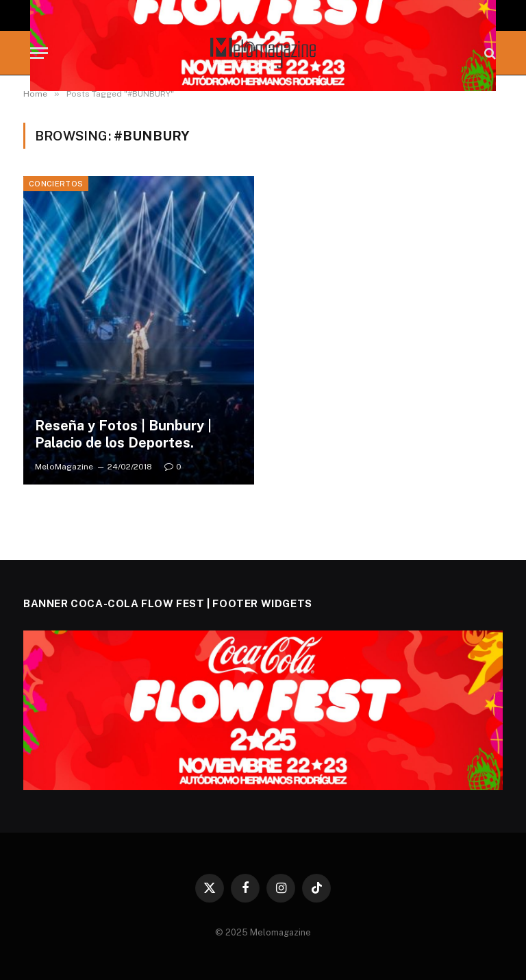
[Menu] (39, 53)
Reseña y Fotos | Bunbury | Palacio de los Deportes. (123, 434)
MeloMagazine (64, 467)
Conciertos (56, 184)
